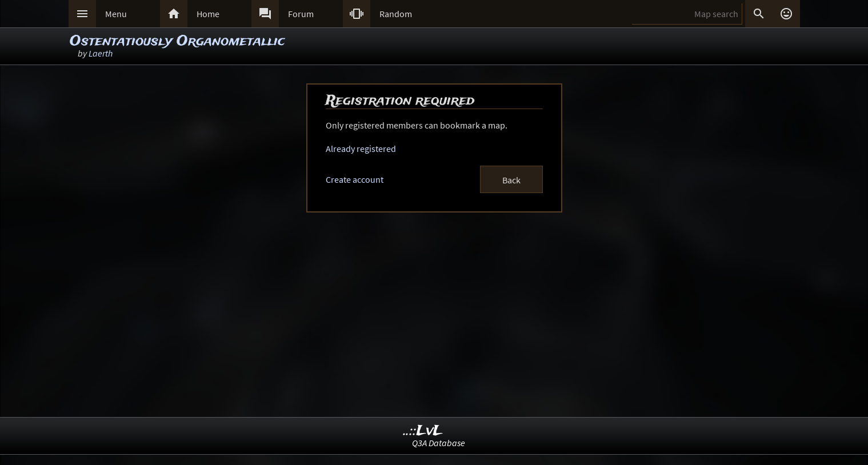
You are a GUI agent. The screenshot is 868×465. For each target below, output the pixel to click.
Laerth (101, 53)
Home (208, 14)
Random (396, 14)
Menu (116, 14)
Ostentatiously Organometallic (177, 41)
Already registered (361, 149)
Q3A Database (439, 443)
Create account (355, 179)
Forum (301, 14)
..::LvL (423, 431)
